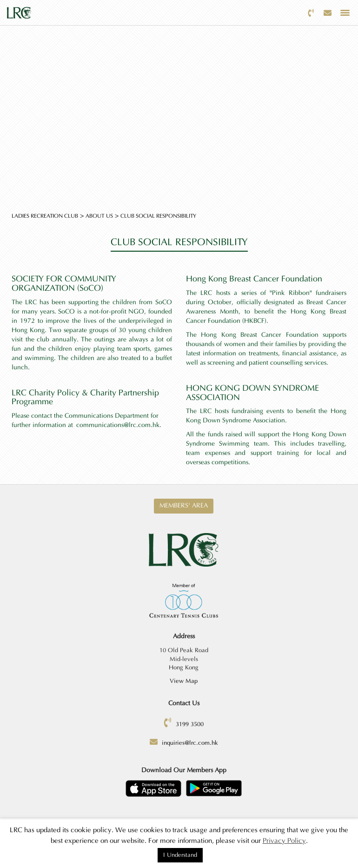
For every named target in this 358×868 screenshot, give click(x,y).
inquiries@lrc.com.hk (190, 743)
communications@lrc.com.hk (118, 425)
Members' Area (184, 506)
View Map (184, 681)
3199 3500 (190, 724)
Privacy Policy (284, 841)
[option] (179, 105)
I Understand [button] (180, 855)
